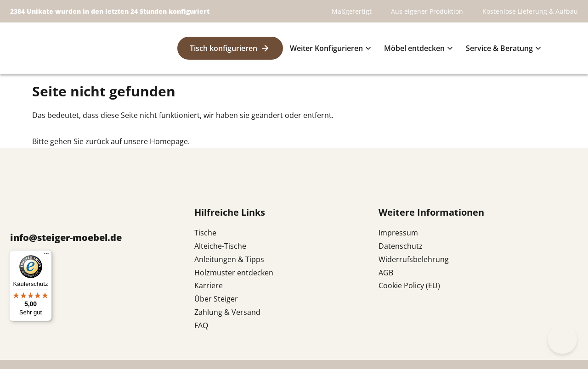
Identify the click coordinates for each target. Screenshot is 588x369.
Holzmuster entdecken (234, 273)
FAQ (201, 325)
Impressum (398, 233)
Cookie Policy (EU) (409, 285)
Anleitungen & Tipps (229, 259)
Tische (205, 233)
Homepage (169, 141)
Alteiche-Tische (220, 246)
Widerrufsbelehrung (414, 259)
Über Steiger (216, 299)
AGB (386, 273)
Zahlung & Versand (227, 312)
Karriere (209, 285)
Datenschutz (401, 246)
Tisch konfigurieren (223, 48)
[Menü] (46, 256)
